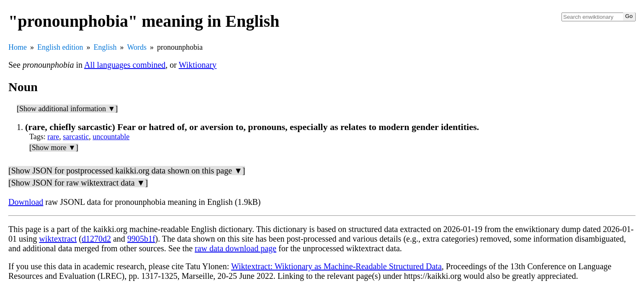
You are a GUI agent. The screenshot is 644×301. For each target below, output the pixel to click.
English (105, 47)
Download (26, 202)
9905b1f (141, 239)
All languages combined (125, 65)
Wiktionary (198, 65)
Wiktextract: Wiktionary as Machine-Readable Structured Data (336, 266)
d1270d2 (96, 239)
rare (53, 137)
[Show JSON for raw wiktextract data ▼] (78, 183)
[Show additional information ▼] (67, 109)
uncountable (111, 137)
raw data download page (236, 248)
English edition (60, 47)
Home (18, 47)
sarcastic (76, 137)
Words (137, 47)
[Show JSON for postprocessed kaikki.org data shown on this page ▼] (127, 171)
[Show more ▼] (54, 148)
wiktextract (58, 239)
